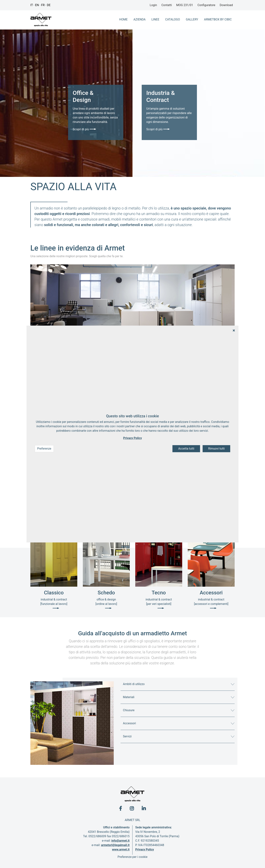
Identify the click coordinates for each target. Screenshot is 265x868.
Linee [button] (155, 19)
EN (37, 5)
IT (32, 5)
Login (153, 5)
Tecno (159, 593)
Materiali (129, 697)
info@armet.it (120, 841)
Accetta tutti (186, 449)
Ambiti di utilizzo (134, 684)
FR (43, 5)
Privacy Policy (145, 849)
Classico (54, 593)
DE (49, 5)
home (123, 19)
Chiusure (129, 710)
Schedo (106, 593)
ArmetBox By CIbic (218, 19)
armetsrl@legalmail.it (115, 845)
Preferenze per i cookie (132, 857)
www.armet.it (121, 849)
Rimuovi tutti (216, 449)
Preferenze (44, 449)
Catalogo (173, 19)
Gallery (192, 19)
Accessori (211, 593)
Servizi (127, 736)
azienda (139, 19)
